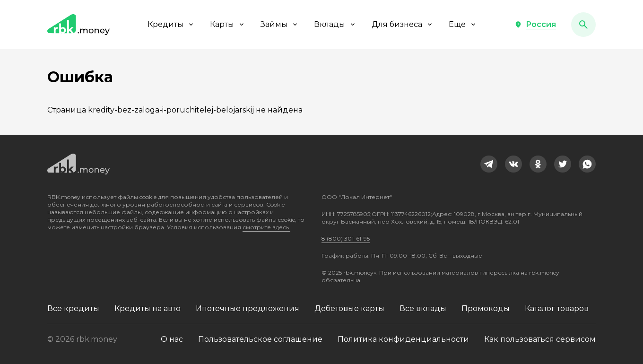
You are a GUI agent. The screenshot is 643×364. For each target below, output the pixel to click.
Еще (463, 24)
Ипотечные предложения (248, 308)
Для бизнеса (403, 24)
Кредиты (171, 24)
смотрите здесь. (266, 227)
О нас (172, 339)
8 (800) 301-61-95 (346, 238)
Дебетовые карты (349, 308)
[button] (535, 25)
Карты (228, 24)
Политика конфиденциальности (403, 339)
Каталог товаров (557, 308)
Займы (280, 24)
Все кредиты (73, 308)
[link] (489, 164)
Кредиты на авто (148, 308)
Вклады (335, 24)
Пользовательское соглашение (260, 339)
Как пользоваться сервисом (540, 339)
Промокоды (486, 308)
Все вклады (423, 308)
